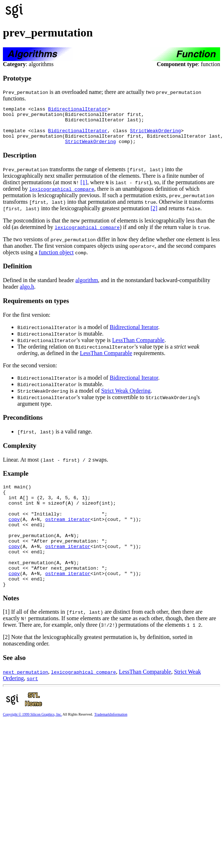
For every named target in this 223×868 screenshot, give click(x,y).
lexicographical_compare (62, 197)
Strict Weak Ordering (126, 398)
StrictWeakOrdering (155, 136)
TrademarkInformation (111, 742)
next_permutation (26, 700)
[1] (84, 190)
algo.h (27, 294)
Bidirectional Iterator (134, 335)
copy (14, 534)
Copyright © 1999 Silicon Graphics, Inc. (32, 742)
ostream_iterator (68, 534)
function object (56, 260)
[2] (154, 216)
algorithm (87, 288)
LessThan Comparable (138, 348)
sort (32, 707)
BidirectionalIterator (78, 110)
